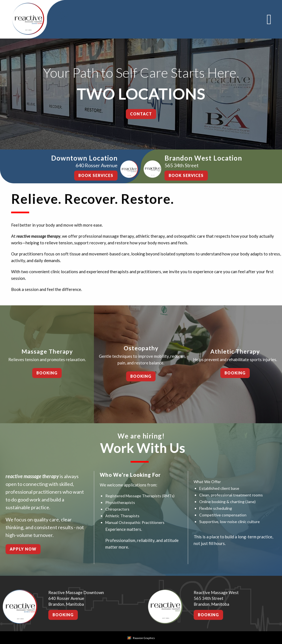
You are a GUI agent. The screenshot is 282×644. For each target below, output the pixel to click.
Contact (141, 114)
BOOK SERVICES (96, 175)
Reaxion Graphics (144, 638)
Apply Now (23, 549)
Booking (47, 373)
